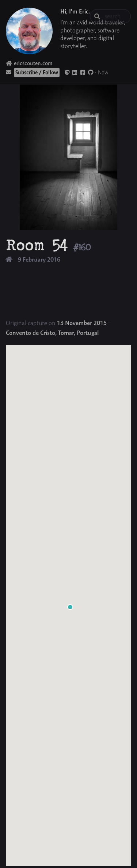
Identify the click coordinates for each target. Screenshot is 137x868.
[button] (70, 607)
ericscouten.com (29, 63)
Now (103, 72)
